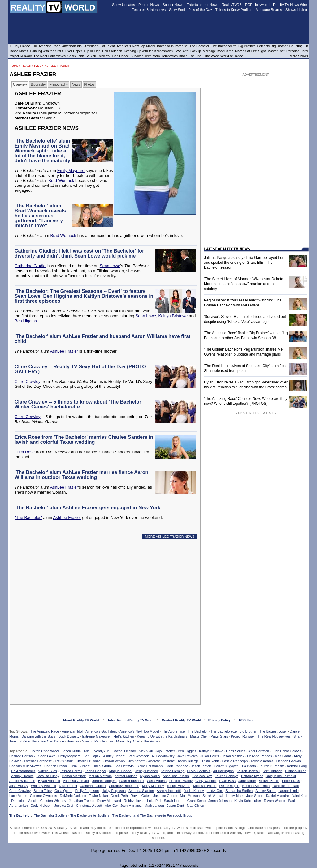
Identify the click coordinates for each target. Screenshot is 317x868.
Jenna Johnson (220, 801)
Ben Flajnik (92, 756)
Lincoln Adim (102, 766)
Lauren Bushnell (132, 781)
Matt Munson (190, 796)
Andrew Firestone (161, 761)
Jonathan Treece (82, 801)
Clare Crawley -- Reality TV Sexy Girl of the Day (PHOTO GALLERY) (80, 369)
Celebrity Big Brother (272, 46)
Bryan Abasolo (49, 781)
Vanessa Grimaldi (76, 781)
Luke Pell (154, 801)
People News (149, 5)
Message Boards (269, 10)
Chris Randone (177, 766)
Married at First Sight (250, 51)
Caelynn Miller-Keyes (25, 766)
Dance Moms (18, 51)
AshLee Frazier (57, 66)
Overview (20, 84)
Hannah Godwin (289, 761)
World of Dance (232, 56)
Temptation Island (175, 56)
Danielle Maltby (181, 781)
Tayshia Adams (262, 761)
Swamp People (93, 741)
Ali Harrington (223, 771)
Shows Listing (296, 10)
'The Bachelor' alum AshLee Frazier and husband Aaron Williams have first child (102, 339)
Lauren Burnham (271, 766)
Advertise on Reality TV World (131, 720)
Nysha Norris (150, 776)
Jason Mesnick (233, 756)
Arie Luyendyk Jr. (97, 751)
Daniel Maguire (277, 796)
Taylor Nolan (98, 796)
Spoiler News (173, 5)
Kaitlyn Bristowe (173, 316)
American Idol (72, 731)
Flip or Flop (92, 51)
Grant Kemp (196, 801)
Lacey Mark (235, 796)
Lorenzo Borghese (38, 761)
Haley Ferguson (114, 791)
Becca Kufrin (71, 751)
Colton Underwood (44, 751)
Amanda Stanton (141, 791)
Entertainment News (202, 5)
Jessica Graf (64, 806)
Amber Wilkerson (22, 781)
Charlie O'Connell (89, 761)
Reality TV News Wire (290, 5)
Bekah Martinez (74, 776)
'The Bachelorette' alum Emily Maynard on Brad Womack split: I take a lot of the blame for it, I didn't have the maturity (42, 151)
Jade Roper (247, 781)
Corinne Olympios (43, 796)
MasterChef (199, 736)
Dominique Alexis (24, 801)
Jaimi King (300, 796)
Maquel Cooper (121, 771)
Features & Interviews (149, 10)
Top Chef (133, 741)
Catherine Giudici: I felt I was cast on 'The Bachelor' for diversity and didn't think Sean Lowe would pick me (79, 253)
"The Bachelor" (28, 517)
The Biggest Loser (273, 731)
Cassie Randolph (235, 761)
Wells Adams (156, 781)
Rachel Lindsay (124, 751)
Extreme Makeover (96, 736)
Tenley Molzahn (179, 786)
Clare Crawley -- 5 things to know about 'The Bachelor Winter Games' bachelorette (78, 404)
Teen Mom (116, 741)
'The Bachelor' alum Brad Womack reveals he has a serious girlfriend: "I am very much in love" (40, 216)
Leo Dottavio (124, 766)
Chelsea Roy (202, 776)
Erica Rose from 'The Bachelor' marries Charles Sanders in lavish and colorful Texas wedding (84, 440)
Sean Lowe (110, 266)
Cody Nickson (41, 806)
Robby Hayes (134, 801)
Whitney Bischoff (44, 786)
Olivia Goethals (199, 771)
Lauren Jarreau (248, 771)
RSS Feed (247, 720)
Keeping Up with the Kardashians (162, 736)
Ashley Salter (265, 791)
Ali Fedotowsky (163, 756)
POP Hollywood (257, 5)
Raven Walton (275, 801)
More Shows (299, 56)
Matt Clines (195, 806)
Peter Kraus (291, 781)
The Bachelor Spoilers (50, 815)
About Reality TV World (81, 720)
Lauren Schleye (226, 776)
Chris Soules (236, 751)
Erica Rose (25, 452)
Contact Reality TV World (182, 720)
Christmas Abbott (89, 806)
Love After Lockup (188, 51)
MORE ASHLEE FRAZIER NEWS (170, 537)
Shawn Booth (269, 781)
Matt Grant (283, 756)
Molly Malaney (153, 786)
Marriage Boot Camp (218, 51)
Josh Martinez (131, 806)
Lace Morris (18, 796)
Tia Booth (249, 766)
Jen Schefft (137, 761)
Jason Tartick (201, 766)
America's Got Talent (101, 731)
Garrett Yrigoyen (226, 766)
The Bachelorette (224, 731)
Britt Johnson (272, 771)
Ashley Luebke (22, 776)
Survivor (73, 741)
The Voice (151, 741)
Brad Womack (61, 180)
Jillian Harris (210, 756)
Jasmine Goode (165, 796)
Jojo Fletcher (165, 751)
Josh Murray (19, 786)
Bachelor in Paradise (172, 46)
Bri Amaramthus (23, 771)
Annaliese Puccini (176, 776)
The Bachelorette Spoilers (90, 815)
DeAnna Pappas (259, 756)
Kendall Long (297, 766)
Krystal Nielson (126, 776)
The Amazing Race (45, 731)
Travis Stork (64, 761)
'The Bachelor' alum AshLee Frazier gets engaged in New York (87, 508)
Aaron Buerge (188, 761)
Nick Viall (146, 751)
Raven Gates (141, 796)
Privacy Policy (219, 720)
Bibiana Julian (296, 771)
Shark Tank (76, 56)
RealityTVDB (32, 66)
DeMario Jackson (73, 796)
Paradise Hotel (297, 51)
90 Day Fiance (19, 46)
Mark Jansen (154, 806)
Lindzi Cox (215, 791)
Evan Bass (228, 781)
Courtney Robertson (124, 786)
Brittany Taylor (252, 776)
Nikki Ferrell (68, 786)
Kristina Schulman (256, 786)
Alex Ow (111, 806)
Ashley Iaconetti (169, 791)
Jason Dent (176, 806)
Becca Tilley (43, 791)
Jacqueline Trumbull (281, 776)
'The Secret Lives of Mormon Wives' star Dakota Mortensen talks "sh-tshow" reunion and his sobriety (244, 284)
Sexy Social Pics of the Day (191, 10)
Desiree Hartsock (22, 756)
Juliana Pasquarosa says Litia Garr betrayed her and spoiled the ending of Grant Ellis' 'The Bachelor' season (244, 263)
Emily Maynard (71, 171)
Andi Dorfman (259, 751)
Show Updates (124, 5)
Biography (38, 84)
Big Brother (248, 731)
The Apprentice (173, 731)
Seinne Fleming (172, 771)
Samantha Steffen (239, 791)
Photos (89, 84)
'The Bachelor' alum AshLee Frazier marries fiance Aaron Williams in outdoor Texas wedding (81, 475)
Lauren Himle (288, 791)
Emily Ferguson (87, 791)
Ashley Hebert (114, 756)
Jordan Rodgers (104, 781)
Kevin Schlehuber (248, 801)
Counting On (299, 46)
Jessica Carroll (71, 771)
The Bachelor (198, 731)
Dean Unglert (229, 786)
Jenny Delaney (147, 771)
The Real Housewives (274, 736)
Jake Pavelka (187, 756)
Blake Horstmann (150, 766)
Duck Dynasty (69, 736)
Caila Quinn (63, 791)
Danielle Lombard (286, 786)
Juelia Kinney (194, 791)
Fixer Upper (73, 51)
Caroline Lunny (48, 776)
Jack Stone (255, 796)
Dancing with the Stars (38, 736)
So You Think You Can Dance (41, 741)
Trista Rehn (210, 761)
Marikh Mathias (100, 776)
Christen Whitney (53, 801)
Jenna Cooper (96, 771)
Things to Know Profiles (234, 10)
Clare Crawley (28, 381)
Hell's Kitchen (124, 736)
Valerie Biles (48, 771)
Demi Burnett (80, 766)
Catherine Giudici (30, 266)
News (76, 84)
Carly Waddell (206, 781)
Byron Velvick (115, 761)
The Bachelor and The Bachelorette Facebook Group (152, 815)
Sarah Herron (174, 801)
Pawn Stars (219, 736)
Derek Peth (119, 796)
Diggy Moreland (109, 801)
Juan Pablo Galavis (287, 751)
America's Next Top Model (139, 731)
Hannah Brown (56, 766)
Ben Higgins (26, 321)
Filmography (59, 84)
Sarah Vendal (213, 796)
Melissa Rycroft (205, 786)
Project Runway (243, 736)
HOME (14, 66)
